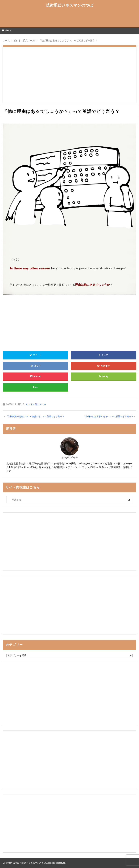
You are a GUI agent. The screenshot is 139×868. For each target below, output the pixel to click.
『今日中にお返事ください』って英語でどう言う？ (108, 417)
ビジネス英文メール (36, 404)
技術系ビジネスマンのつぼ (70, 5)
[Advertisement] (69, 19)
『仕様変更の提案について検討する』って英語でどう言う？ (35, 417)
